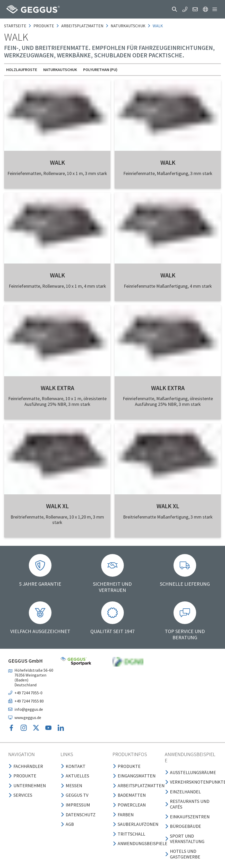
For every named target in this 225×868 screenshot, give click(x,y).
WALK (57, 163)
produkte (44, 26)
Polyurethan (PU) (100, 69)
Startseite (15, 26)
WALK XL (57, 506)
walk (158, 26)
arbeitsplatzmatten (82, 26)
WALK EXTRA (57, 388)
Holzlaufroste (22, 69)
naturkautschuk (128, 26)
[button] (175, 9)
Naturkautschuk (60, 69)
